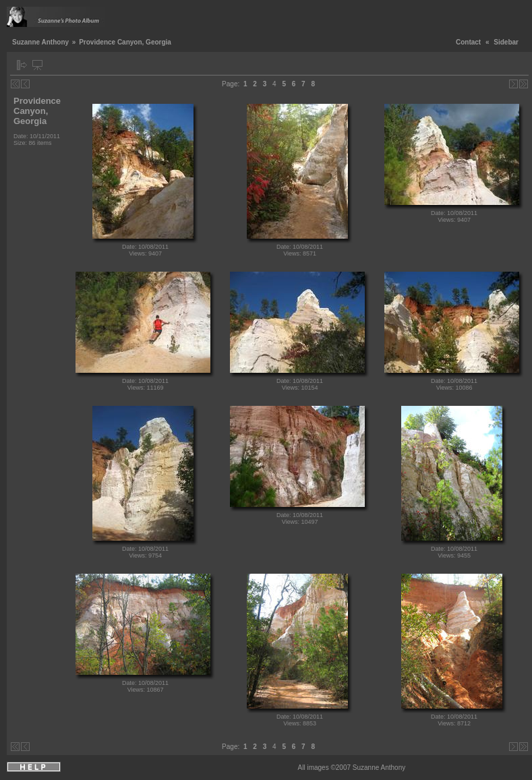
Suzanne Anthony (40, 42)
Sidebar (506, 42)
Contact (468, 42)
